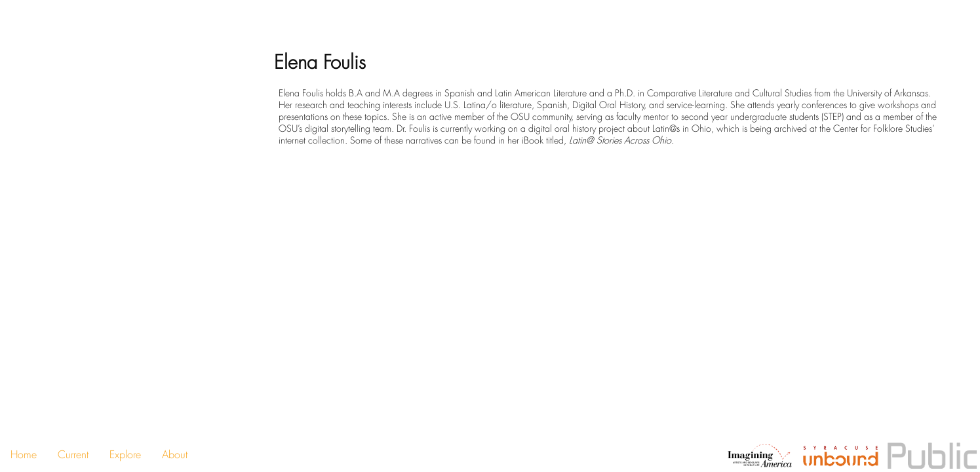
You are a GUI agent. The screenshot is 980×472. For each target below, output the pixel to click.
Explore (125, 455)
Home (24, 455)
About (175, 455)
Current (73, 455)
